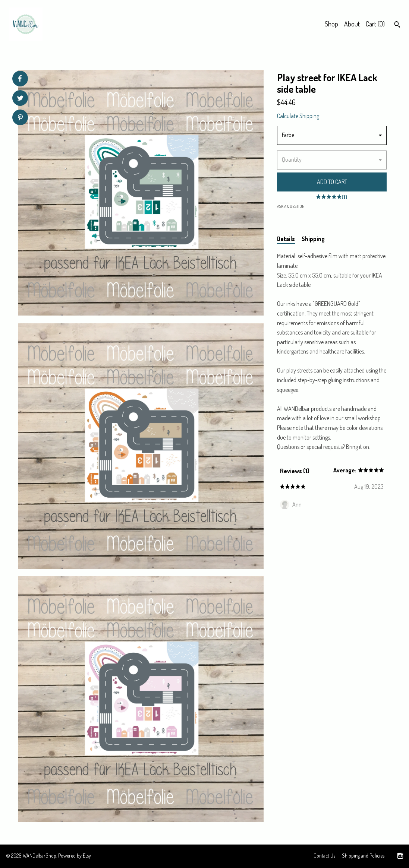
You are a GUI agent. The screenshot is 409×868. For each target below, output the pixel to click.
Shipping (313, 239)
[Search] (397, 25)
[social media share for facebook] (20, 79)
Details (286, 239)
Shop (331, 24)
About (352, 24)
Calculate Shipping (298, 116)
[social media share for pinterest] (20, 118)
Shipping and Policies (363, 856)
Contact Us (324, 856)
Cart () (375, 24)
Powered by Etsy (75, 856)
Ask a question (291, 206)
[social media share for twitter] (20, 99)
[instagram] (400, 856)
